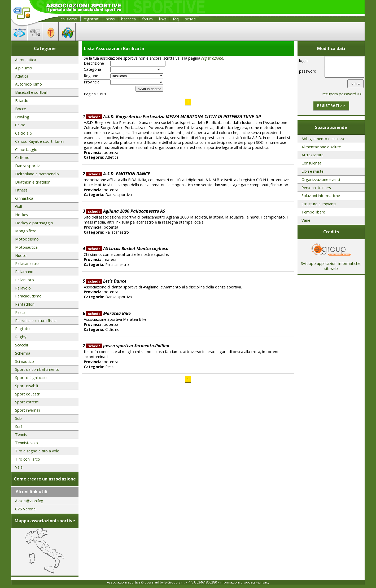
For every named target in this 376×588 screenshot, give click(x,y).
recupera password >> (342, 94)
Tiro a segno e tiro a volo (37, 451)
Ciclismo (22, 157)
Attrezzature (312, 155)
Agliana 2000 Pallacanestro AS (126, 211)
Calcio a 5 (23, 133)
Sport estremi (27, 402)
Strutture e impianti (319, 204)
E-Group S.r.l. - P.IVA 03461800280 (191, 582)
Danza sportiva (28, 166)
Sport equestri (28, 394)
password (308, 71)
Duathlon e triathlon (33, 182)
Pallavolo (23, 288)
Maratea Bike (108, 313)
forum (147, 19)
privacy (264, 582)
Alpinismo (24, 68)
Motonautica (26, 247)
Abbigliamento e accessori (325, 139)
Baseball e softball (31, 92)
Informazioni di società (238, 582)
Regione (91, 76)
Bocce (21, 109)
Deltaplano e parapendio (37, 174)
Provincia (92, 82)
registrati (91, 19)
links (163, 19)
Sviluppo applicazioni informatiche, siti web (331, 264)
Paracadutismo (28, 296)
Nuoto (21, 255)
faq (176, 19)
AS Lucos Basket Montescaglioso (127, 248)
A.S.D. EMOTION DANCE (118, 174)
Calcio (20, 125)
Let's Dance (106, 281)
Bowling (22, 117)
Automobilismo (29, 84)
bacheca (128, 19)
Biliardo (22, 101)
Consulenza (311, 163)
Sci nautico (25, 361)
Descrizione (94, 63)
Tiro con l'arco (28, 459)
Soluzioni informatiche (321, 196)
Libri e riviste (312, 171)
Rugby (21, 337)
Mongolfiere (26, 231)
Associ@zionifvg (29, 501)
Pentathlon (25, 304)
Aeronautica (26, 60)
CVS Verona (25, 509)
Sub (18, 418)
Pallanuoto (25, 280)
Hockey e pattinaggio (34, 223)
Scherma (23, 353)
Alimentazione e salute (321, 147)
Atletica (22, 76)
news (110, 19)
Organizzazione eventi (321, 179)
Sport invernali (28, 410)
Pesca (20, 312)
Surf (19, 427)
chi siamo (69, 19)
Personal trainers (316, 188)
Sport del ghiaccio (31, 378)
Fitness (21, 190)
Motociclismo (27, 239)
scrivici (191, 19)
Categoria (92, 69)
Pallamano (24, 272)
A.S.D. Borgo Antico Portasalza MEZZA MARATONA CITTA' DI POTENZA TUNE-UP (174, 117)
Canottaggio (26, 150)
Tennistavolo (27, 443)
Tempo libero (313, 212)
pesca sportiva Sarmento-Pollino (128, 346)
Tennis (21, 435)
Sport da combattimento (37, 369)
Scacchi (21, 345)
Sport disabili (27, 386)
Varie (306, 220)
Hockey (22, 215)
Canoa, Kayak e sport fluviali (40, 141)
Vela (19, 467)
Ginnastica (24, 198)
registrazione (212, 58)
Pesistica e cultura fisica (36, 321)
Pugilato (22, 329)
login (303, 61)
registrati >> (331, 106)
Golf (19, 206)
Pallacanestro (27, 263)
